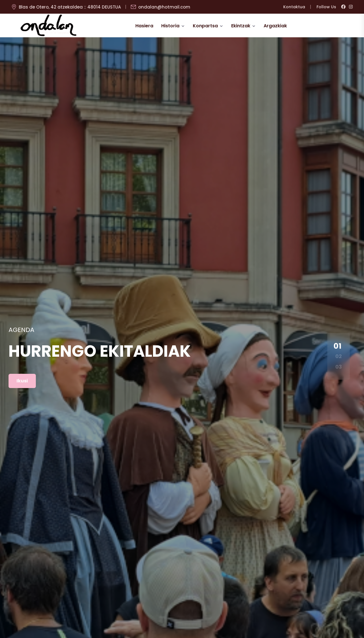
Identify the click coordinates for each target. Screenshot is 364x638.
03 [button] (339, 367)
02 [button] (339, 356)
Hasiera (144, 26)
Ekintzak (241, 26)
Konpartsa (205, 26)
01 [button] (338, 346)
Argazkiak (275, 26)
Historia (170, 26)
